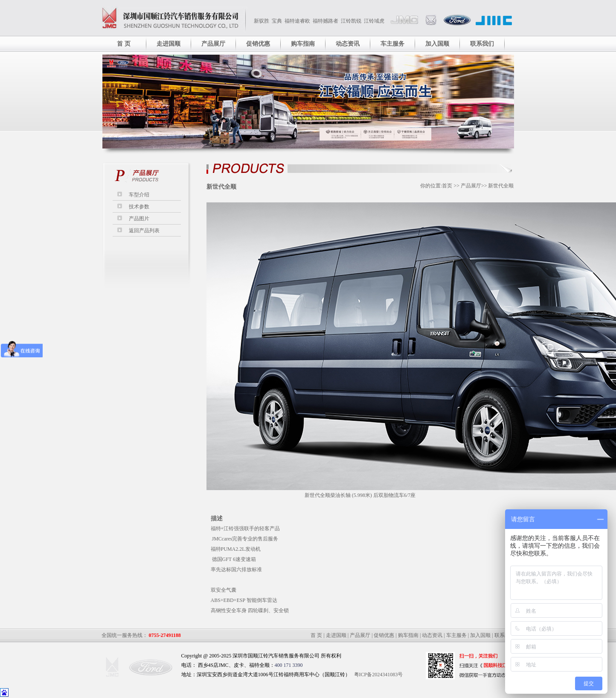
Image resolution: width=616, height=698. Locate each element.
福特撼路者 (325, 21)
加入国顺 (437, 44)
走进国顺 (169, 44)
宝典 (277, 21)
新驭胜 (262, 21)
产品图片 (139, 219)
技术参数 (139, 207)
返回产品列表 (144, 231)
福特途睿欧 (297, 21)
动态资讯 (348, 44)
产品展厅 (213, 44)
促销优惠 (258, 44)
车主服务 (392, 44)
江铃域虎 (374, 21)
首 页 (124, 44)
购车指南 (303, 44)
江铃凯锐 (351, 21)
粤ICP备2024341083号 (379, 675)
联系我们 (482, 44)
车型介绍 (139, 195)
